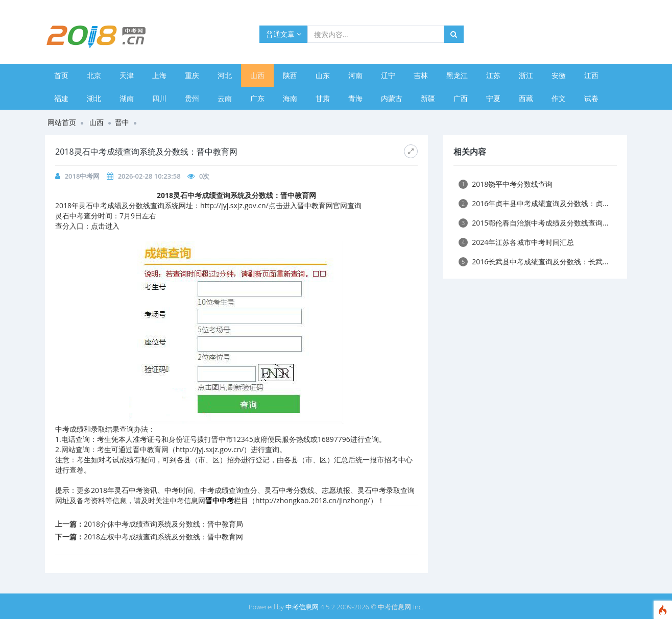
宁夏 (493, 98)
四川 (159, 98)
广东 (257, 98)
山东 (323, 75)
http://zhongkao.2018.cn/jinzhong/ (313, 500)
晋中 (122, 122)
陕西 (290, 75)
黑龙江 (457, 75)
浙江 (526, 75)
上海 (159, 75)
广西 (461, 98)
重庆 (192, 75)
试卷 (591, 98)
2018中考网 (82, 176)
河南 (355, 75)
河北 (225, 75)
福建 (61, 98)
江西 (591, 75)
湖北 (94, 98)
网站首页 (62, 122)
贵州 (192, 98)
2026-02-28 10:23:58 (149, 176)
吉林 (421, 75)
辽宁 (388, 75)
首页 (61, 75)
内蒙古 (392, 98)
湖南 (127, 98)
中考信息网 (302, 607)
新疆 (428, 98)
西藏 (526, 98)
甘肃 (323, 98)
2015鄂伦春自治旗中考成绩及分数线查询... (533, 223)
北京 (94, 75)
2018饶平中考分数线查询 (506, 184)
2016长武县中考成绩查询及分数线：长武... (533, 262)
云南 (225, 98)
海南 (290, 98)
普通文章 (284, 34)
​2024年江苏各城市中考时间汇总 (516, 242)
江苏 (493, 75)
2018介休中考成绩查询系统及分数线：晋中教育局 (163, 524)
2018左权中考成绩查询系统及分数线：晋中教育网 (163, 537)
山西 (257, 75)
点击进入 (105, 226)
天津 (127, 75)
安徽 (559, 75)
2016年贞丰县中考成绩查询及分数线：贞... (533, 203)
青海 (355, 98)
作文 (559, 98)
